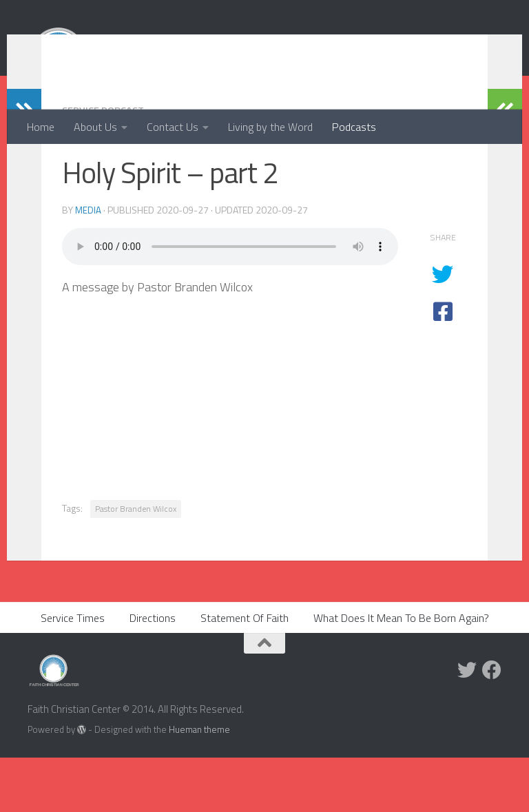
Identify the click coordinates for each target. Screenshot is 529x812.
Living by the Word (270, 127)
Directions (153, 672)
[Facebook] (492, 725)
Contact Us (173, 127)
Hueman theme (199, 784)
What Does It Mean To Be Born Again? (401, 672)
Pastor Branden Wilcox (136, 563)
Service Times (73, 672)
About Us (95, 127)
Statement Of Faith (245, 672)
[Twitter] (467, 725)
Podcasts (354, 127)
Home (41, 127)
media (88, 264)
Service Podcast (107, 165)
